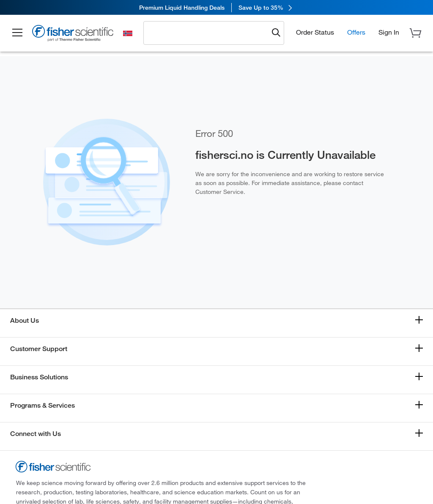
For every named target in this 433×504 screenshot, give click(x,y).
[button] (18, 33)
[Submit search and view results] (276, 33)
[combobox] (209, 33)
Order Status (315, 32)
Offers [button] (356, 32)
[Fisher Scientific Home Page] (74, 34)
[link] (216, 7)
